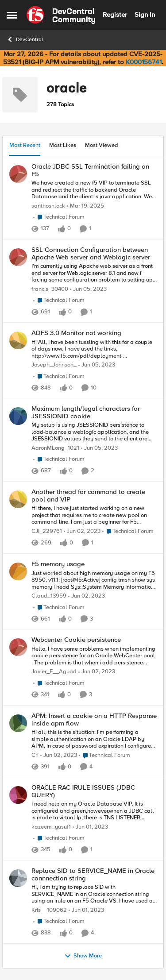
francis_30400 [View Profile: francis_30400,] (50, 289)
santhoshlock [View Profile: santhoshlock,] (48, 206)
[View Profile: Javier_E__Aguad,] (18, 647)
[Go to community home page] (61, 15)
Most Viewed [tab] (102, 145)
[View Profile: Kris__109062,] (18, 878)
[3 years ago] (88, 289)
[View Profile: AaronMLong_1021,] (18, 416)
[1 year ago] (85, 206)
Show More (83, 956)
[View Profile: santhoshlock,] (18, 174)
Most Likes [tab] (63, 145)
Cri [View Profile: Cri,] (35, 755)
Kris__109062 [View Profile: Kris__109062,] (49, 910)
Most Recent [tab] (25, 145)
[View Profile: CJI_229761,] (18, 499)
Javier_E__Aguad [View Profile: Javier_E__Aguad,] (54, 672)
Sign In (145, 15)
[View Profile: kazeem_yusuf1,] (18, 795)
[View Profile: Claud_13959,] (18, 571)
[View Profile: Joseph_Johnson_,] (18, 340)
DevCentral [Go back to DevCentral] (25, 39)
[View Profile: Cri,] (18, 723)
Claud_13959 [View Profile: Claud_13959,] (49, 596)
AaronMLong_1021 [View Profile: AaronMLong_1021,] (55, 448)
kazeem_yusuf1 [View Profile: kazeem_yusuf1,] (51, 827)
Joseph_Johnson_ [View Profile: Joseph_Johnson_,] (54, 365)
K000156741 (144, 62)
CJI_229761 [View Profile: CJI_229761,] (47, 531)
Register (115, 15)
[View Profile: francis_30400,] (18, 257)
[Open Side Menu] (12, 15)
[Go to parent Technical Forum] (59, 217)
